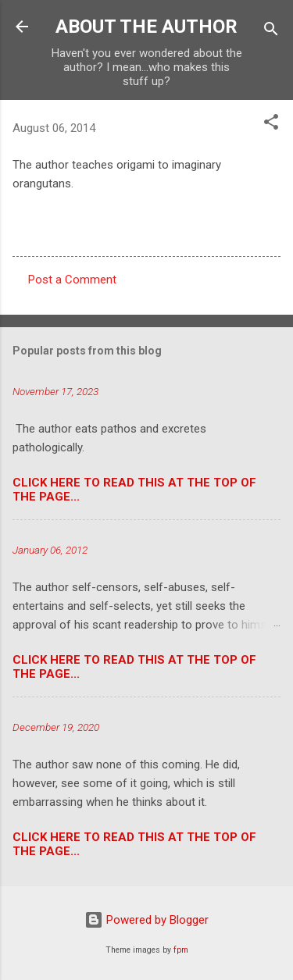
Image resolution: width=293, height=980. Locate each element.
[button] (271, 125)
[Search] (271, 32)
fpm (181, 950)
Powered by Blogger (146, 920)
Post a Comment (72, 280)
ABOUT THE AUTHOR (146, 27)
